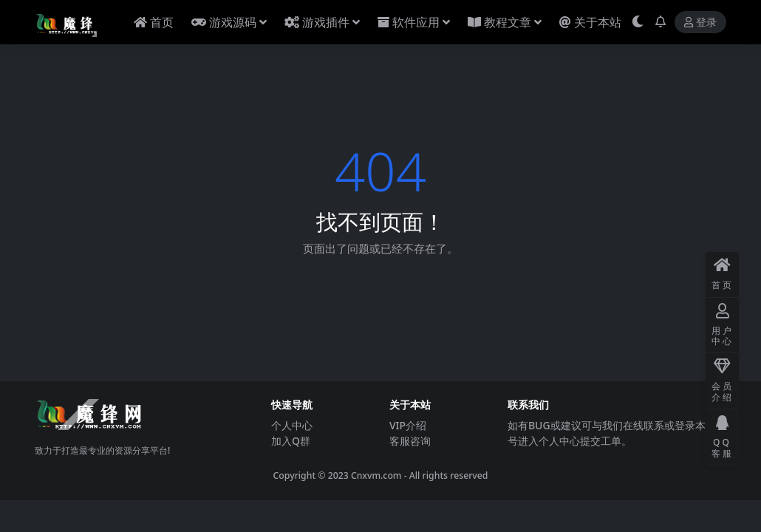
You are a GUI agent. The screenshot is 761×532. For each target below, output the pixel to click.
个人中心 (292, 425)
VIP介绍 (408, 425)
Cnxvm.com (376, 475)
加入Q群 (291, 441)
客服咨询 (410, 441)
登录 (700, 23)
